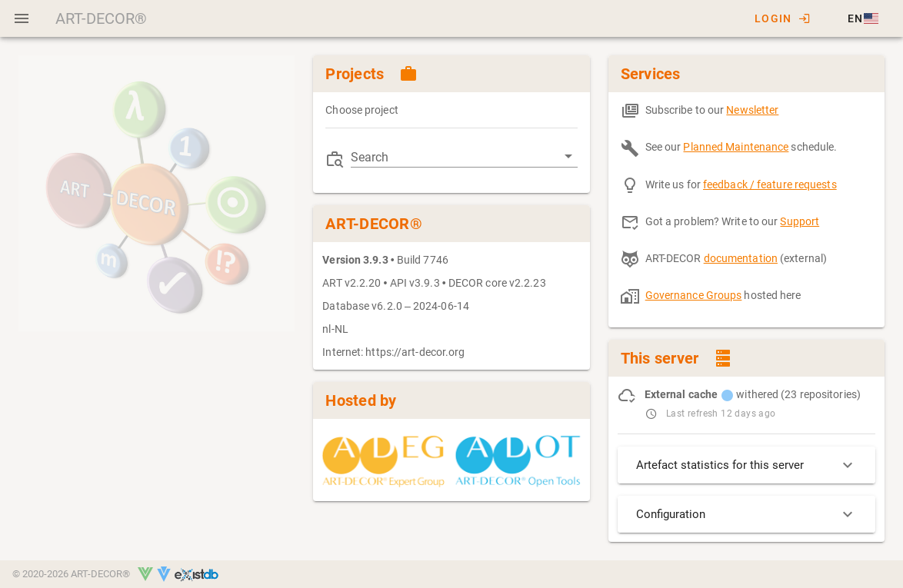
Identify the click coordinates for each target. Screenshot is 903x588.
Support (800, 221)
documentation (741, 258)
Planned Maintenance (736, 147)
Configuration (746, 514)
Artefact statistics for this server (746, 465)
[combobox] (464, 157)
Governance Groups (694, 295)
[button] (862, 18)
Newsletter (752, 110)
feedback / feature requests (770, 184)
